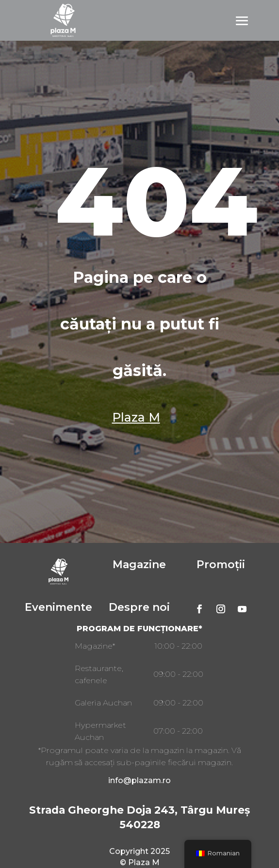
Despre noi (139, 607)
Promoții (221, 565)
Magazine (139, 565)
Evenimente (58, 607)
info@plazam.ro (139, 780)
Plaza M (136, 417)
